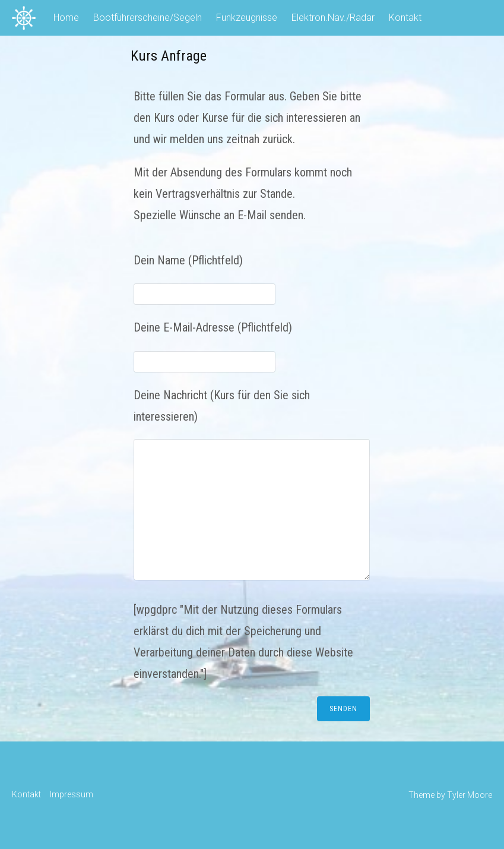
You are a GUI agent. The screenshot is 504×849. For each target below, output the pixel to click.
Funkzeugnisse (247, 18)
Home (66, 18)
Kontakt (405, 18)
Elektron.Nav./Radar (333, 18)
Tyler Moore (470, 795)
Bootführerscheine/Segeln (148, 18)
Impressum (72, 794)
